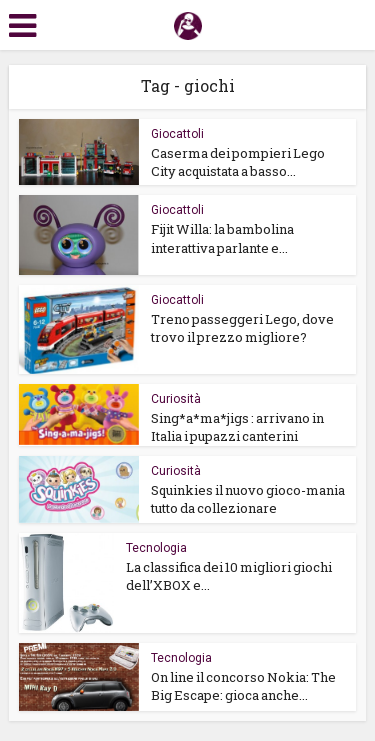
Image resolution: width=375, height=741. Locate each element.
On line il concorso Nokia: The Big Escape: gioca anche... (243, 686)
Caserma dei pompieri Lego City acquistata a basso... (238, 162)
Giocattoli (177, 134)
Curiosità (176, 399)
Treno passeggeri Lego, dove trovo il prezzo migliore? (242, 328)
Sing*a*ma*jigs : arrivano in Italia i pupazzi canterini (237, 427)
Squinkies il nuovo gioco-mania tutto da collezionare (248, 499)
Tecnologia (156, 548)
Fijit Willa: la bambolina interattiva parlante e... (222, 238)
